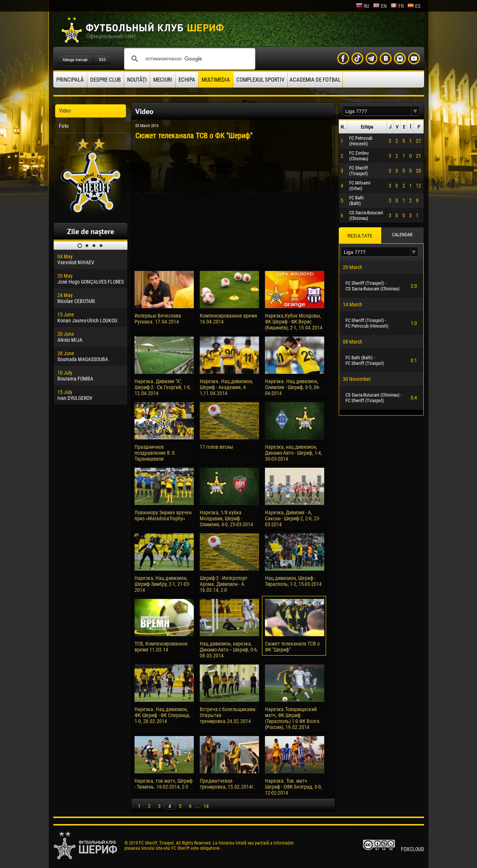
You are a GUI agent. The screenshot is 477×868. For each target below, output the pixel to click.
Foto (64, 126)
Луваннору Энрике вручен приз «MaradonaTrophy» (163, 515)
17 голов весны (217, 447)
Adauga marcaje (75, 60)
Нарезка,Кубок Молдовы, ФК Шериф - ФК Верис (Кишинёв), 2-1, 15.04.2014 (294, 322)
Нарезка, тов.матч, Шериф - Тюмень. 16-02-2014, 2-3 (164, 784)
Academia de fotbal (315, 80)
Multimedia (216, 80)
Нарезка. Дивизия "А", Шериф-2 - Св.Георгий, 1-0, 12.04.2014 (163, 387)
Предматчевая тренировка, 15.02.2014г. (227, 784)
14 (206, 806)
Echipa (187, 80)
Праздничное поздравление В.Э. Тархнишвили (155, 453)
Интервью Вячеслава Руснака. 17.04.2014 (158, 319)
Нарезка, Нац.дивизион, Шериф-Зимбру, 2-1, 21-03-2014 (162, 584)
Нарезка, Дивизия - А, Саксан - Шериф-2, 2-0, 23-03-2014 (293, 518)
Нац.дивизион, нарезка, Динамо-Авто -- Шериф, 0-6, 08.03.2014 (229, 650)
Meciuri (163, 80)
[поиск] (189, 59)
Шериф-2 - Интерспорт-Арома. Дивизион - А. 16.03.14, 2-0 (224, 584)
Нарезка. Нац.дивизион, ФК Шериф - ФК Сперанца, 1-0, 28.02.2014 (162, 715)
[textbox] (377, 111)
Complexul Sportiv (260, 80)
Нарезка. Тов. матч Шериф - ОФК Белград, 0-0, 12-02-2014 (293, 787)
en (380, 6)
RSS (102, 60)
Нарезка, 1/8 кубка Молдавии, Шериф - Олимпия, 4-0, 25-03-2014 (226, 518)
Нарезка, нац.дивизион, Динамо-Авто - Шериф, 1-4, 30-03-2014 (293, 453)
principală (70, 80)
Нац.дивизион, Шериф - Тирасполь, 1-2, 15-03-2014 (293, 581)
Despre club (105, 80)
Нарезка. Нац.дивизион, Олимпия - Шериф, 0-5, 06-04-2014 (293, 387)
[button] (416, 111)
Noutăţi (137, 80)
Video (65, 111)
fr (397, 6)
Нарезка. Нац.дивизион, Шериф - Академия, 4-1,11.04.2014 (226, 387)
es (414, 6)
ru (363, 6)
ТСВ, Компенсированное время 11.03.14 (161, 647)
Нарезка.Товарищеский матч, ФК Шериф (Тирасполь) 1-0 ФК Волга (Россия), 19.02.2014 (292, 718)
